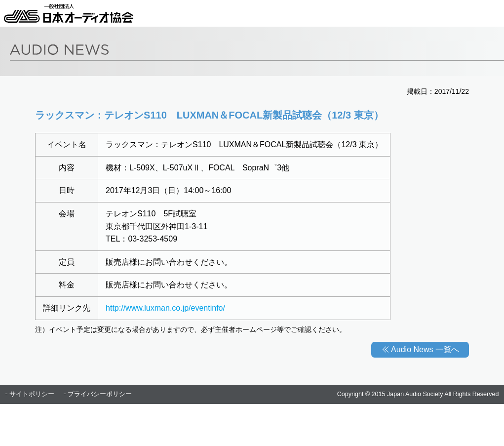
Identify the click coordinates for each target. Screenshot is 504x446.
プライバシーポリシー (100, 394)
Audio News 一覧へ (425, 349)
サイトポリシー (32, 394)
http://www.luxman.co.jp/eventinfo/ (165, 308)
